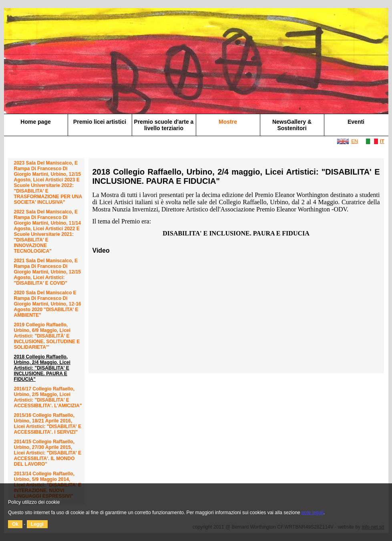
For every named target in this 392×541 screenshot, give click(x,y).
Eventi (356, 122)
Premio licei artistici (100, 122)
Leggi (37, 524)
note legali (313, 513)
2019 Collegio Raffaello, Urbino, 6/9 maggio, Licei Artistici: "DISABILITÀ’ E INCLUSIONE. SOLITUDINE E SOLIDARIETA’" (47, 336)
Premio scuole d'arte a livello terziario (164, 125)
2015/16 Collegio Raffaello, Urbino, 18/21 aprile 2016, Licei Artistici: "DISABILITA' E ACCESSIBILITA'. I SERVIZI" (48, 424)
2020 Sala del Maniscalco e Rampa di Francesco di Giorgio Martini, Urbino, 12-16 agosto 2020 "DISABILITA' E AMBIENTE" (48, 304)
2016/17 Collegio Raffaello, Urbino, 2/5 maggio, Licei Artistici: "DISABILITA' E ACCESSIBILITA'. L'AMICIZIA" (48, 397)
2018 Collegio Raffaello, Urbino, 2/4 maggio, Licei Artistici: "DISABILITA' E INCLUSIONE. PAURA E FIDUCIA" (42, 368)
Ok (15, 524)
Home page (35, 122)
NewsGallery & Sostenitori (292, 125)
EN (355, 141)
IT (382, 141)
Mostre (228, 122)
